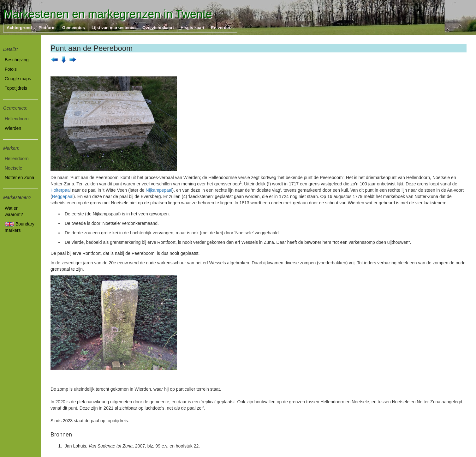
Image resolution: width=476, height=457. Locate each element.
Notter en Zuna (19, 177)
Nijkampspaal (159, 190)
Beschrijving (17, 60)
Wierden (13, 128)
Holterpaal (61, 190)
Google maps (18, 79)
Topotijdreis (16, 88)
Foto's (11, 69)
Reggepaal (63, 196)
